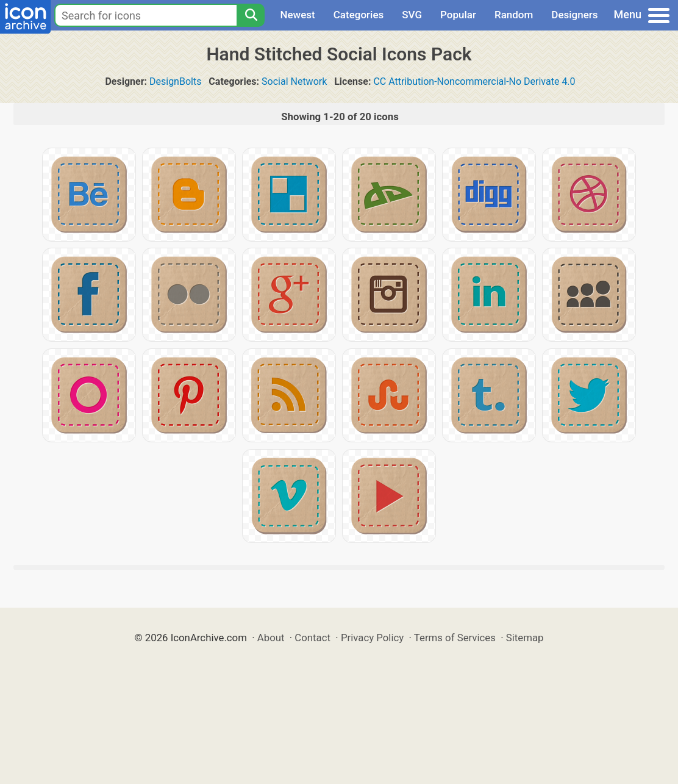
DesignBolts (175, 81)
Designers (574, 15)
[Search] (251, 15)
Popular (458, 15)
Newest (297, 15)
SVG (412, 15)
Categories (359, 15)
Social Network (294, 81)
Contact (312, 638)
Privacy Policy (372, 638)
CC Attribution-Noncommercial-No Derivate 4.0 (474, 81)
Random (514, 15)
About (271, 638)
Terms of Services (455, 638)
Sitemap (525, 638)
